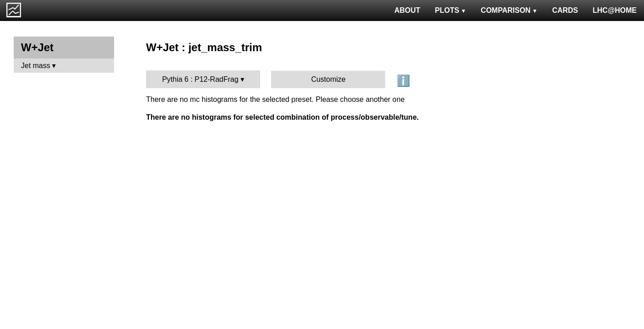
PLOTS (451, 10)
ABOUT (407, 10)
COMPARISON (509, 10)
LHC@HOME (615, 10)
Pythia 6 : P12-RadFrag (200, 79)
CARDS (565, 10)
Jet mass (36, 66)
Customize (329, 79)
